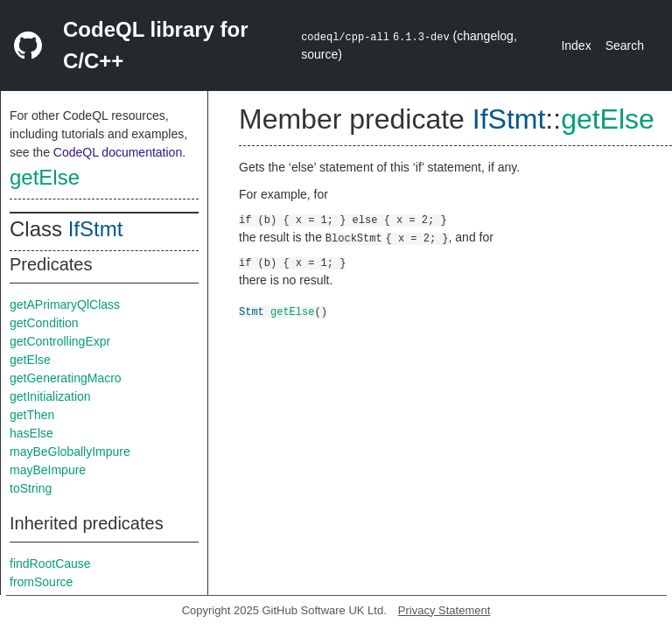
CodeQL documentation (118, 152)
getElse (45, 177)
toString (31, 488)
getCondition (44, 323)
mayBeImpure (48, 470)
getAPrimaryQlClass (65, 304)
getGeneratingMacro (66, 378)
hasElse (31, 433)
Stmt (252, 311)
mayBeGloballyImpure (70, 451)
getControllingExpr (60, 341)
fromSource (41, 582)
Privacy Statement (444, 610)
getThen (32, 415)
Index (576, 45)
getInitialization (50, 396)
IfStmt (96, 229)
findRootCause (50, 563)
